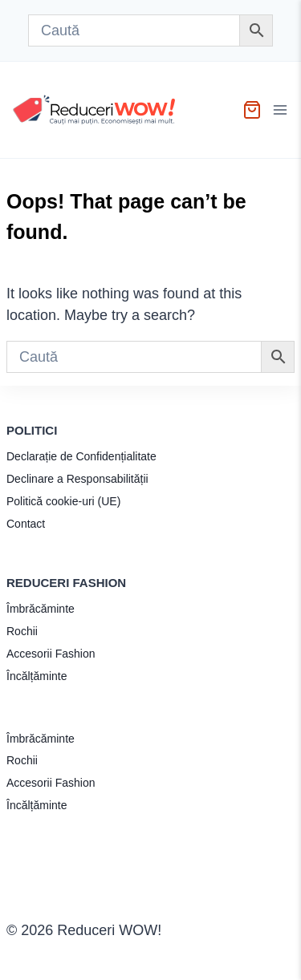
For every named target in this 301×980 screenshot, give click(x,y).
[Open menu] (282, 110)
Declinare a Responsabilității (77, 479)
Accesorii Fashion (51, 654)
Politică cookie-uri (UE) (63, 501)
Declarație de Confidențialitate (81, 456)
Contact (26, 524)
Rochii (22, 631)
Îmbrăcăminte (41, 609)
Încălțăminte (37, 676)
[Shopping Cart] (252, 110)
